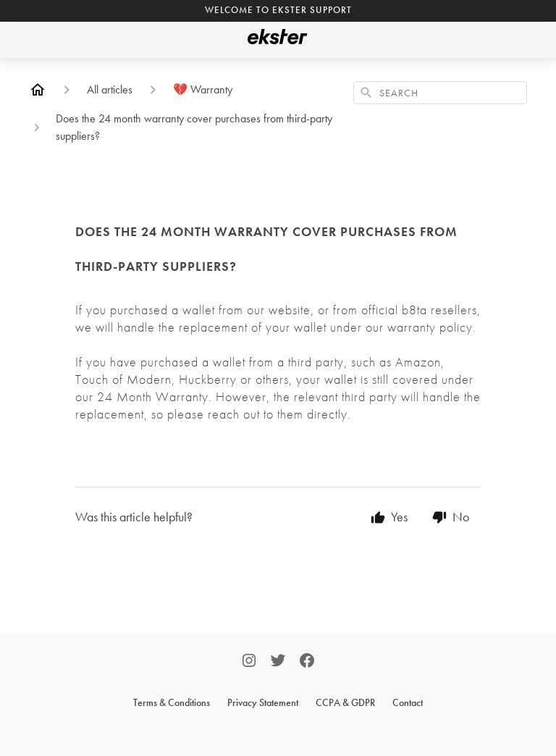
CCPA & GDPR (345, 702)
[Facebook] (307, 662)
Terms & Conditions (172, 702)
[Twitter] (278, 662)
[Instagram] (249, 662)
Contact (408, 702)
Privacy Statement (263, 702)
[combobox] (440, 93)
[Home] (38, 90)
